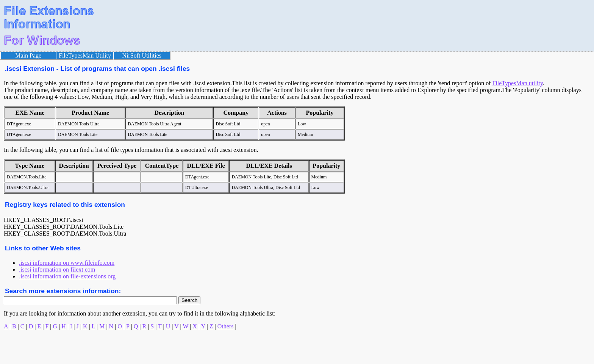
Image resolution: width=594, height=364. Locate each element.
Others (226, 326)
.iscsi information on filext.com (57, 269)
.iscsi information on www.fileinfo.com (67, 263)
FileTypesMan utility (517, 83)
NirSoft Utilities (142, 55)
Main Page (28, 55)
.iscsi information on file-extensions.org (67, 276)
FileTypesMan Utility (85, 55)
